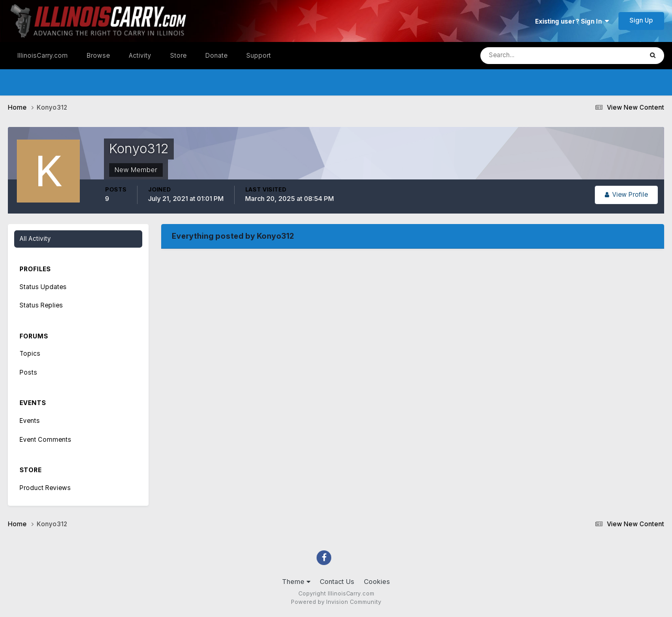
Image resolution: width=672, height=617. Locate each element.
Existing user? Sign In (572, 22)
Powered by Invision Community (336, 602)
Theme (296, 582)
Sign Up (641, 20)
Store (178, 56)
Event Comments (45, 440)
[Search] (530, 56)
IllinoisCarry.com (43, 56)
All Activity (35, 239)
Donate (216, 56)
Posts (28, 373)
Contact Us (337, 582)
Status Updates (43, 287)
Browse (98, 56)
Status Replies (41, 305)
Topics (30, 354)
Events (30, 421)
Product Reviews (45, 488)
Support (259, 56)
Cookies (377, 582)
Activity (140, 56)
